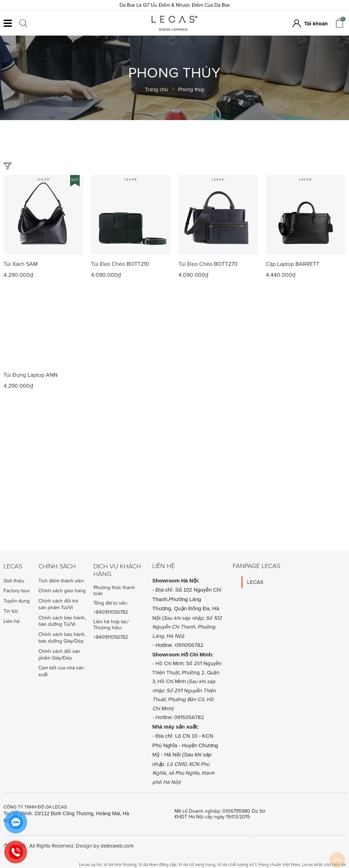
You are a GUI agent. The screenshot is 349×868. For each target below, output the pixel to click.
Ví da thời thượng (120, 865)
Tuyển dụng (17, 601)
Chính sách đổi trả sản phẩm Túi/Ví (58, 604)
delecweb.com (117, 846)
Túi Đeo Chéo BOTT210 (120, 264)
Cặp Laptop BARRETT (293, 264)
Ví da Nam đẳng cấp (157, 865)
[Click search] (23, 23)
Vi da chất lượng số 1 (237, 865)
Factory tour (17, 591)
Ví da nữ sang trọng (197, 865)
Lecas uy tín (90, 865)
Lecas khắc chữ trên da (324, 865)
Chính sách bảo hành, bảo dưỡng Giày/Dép (62, 638)
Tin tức (11, 611)
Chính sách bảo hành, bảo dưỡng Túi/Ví (62, 621)
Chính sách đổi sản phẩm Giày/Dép (59, 655)
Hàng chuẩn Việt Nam (279, 865)
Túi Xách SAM (21, 264)
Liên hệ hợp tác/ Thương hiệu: (111, 625)
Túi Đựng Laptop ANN (30, 375)
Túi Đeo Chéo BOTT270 (208, 264)
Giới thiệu (14, 581)
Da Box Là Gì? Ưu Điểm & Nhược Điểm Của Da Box (175, 5)
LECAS (255, 582)
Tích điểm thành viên (61, 581)
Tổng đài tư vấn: (111, 603)
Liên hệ (12, 621)
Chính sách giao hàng (62, 591)
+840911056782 (111, 612)
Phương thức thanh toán (114, 591)
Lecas (13, 566)
